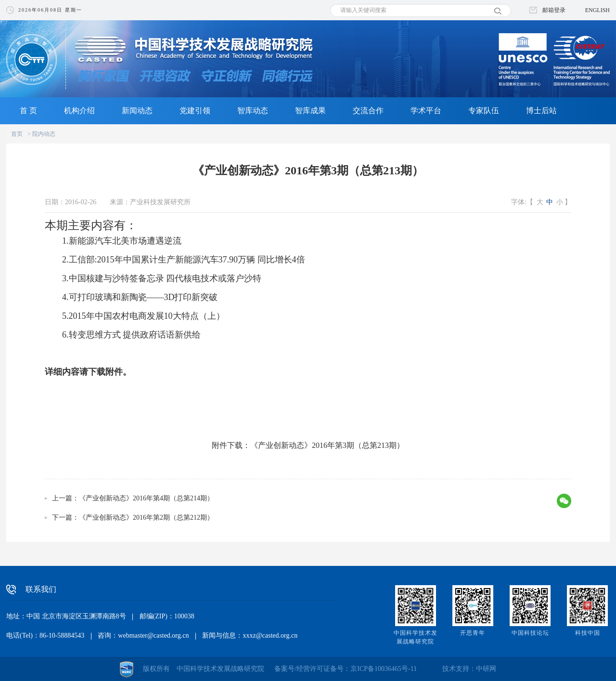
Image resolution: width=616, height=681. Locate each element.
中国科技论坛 (530, 633)
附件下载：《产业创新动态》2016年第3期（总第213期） (308, 445)
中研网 (486, 669)
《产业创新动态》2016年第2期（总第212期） (146, 517)
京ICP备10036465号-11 (384, 669)
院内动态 (44, 134)
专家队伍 (484, 111)
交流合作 (368, 111)
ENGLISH (597, 10)
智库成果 (310, 111)
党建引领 (195, 111)
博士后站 (541, 111)
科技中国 (588, 633)
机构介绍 (79, 111)
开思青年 (473, 633)
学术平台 (426, 111)
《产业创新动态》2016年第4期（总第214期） (146, 498)
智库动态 (253, 111)
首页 (17, 134)
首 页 (28, 111)
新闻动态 (137, 111)
